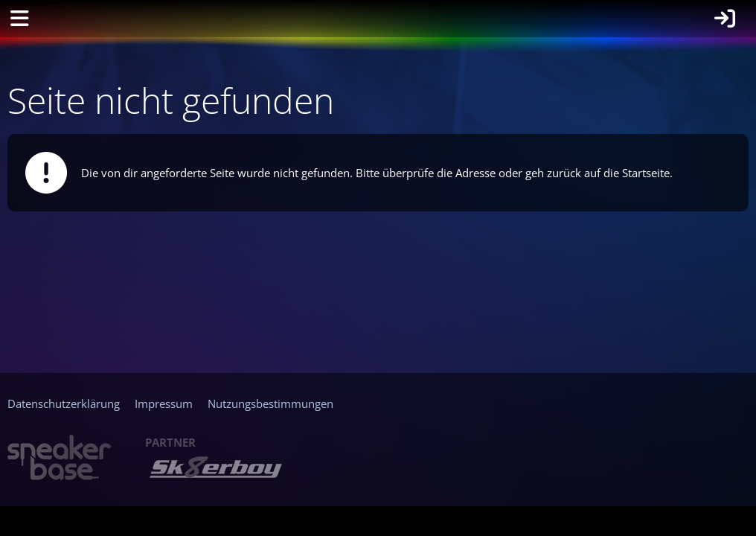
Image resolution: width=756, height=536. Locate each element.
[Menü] (19, 19)
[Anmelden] (725, 19)
